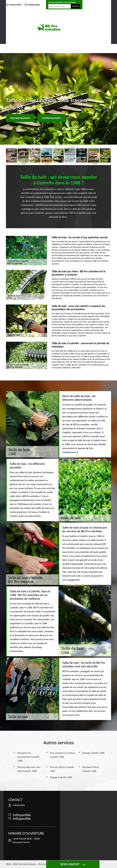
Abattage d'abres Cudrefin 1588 (91, 769)
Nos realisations (20, 118)
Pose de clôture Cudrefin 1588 (62, 769)
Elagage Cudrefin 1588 (61, 777)
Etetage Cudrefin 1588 (93, 753)
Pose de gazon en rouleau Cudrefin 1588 (62, 755)
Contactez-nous (51, 118)
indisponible (15, 5)
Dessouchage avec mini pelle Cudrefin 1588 (29, 769)
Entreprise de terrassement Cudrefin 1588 (28, 757)
